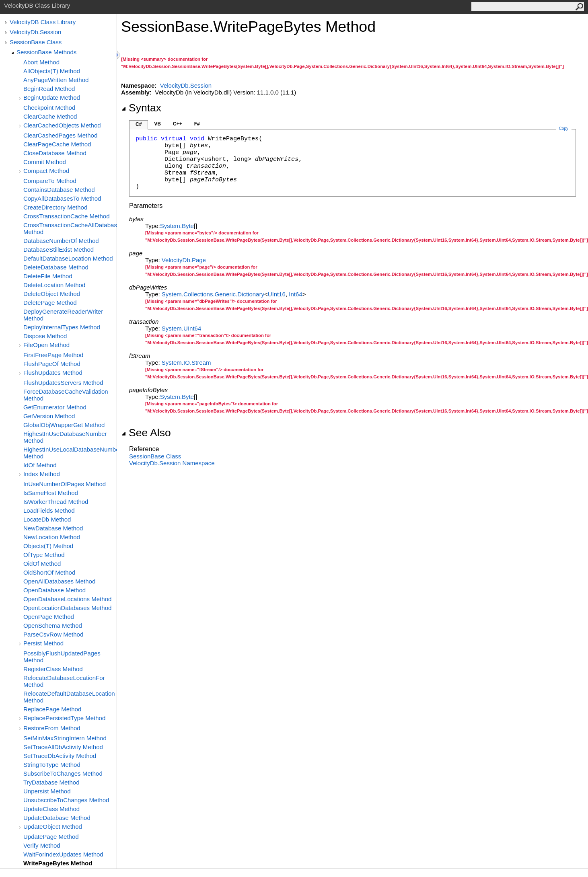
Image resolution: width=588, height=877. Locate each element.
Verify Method (42, 845)
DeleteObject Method (52, 294)
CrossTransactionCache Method (67, 216)
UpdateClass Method (51, 809)
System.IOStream (186, 363)
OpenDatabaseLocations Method (67, 599)
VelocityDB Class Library (43, 22)
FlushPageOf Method (52, 364)
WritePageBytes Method (58, 863)
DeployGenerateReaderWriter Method (63, 315)
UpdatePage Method (51, 837)
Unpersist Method (47, 791)
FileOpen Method (46, 345)
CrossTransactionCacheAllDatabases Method (70, 228)
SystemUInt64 (181, 328)
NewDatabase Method (53, 528)
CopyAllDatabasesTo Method (62, 198)
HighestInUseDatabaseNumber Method (65, 437)
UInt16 (277, 294)
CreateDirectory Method (55, 207)
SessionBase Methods (46, 52)
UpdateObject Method (53, 827)
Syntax (141, 108)
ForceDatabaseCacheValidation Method (66, 395)
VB (157, 124)
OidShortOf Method (49, 572)
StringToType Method (52, 765)
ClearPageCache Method (57, 144)
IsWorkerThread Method (56, 502)
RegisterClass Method (53, 669)
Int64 (295, 294)
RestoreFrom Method (52, 728)
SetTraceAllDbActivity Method (63, 747)
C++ (178, 124)
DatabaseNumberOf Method (61, 241)
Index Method (42, 474)
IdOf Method (40, 465)
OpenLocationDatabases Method (67, 608)
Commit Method (45, 162)
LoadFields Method (49, 510)
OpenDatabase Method (54, 590)
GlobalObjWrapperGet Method (64, 425)
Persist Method (43, 643)
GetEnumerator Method (55, 407)
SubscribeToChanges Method (63, 773)
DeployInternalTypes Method (62, 327)
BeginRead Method (49, 89)
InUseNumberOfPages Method (65, 484)
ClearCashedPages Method (60, 135)
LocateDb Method (47, 519)
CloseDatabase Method (55, 153)
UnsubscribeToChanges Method (66, 800)
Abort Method (41, 62)
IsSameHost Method (51, 493)
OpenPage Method (49, 617)
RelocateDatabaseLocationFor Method (64, 681)
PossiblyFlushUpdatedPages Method (62, 657)
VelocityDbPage (184, 260)
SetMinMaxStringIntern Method (65, 738)
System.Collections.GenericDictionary (213, 294)
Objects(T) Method (48, 546)
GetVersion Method (49, 416)
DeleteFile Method (48, 276)
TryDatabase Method (51, 782)
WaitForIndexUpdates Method (63, 854)
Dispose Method (45, 336)
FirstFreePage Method (53, 355)
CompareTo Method (50, 181)
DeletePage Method (50, 303)
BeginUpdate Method (52, 98)
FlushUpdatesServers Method (63, 383)
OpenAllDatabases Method (59, 581)
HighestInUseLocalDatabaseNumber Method (70, 453)
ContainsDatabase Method (59, 190)
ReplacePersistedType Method (64, 718)
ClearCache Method (50, 116)
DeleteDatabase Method (56, 267)
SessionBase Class (36, 42)
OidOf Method (42, 564)
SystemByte (177, 226)
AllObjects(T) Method (52, 71)
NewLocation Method (52, 537)
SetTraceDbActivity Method (60, 756)
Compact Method (46, 171)
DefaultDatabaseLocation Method (68, 258)
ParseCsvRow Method (53, 634)
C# (139, 124)
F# (197, 124)
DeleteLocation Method (54, 285)
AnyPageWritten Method (56, 80)
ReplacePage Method (52, 709)
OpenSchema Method (53, 625)
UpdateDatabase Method (57, 818)
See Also (146, 433)
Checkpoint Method (49, 108)
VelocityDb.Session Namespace (172, 463)
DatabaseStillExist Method (59, 250)
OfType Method (44, 555)
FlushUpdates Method (53, 373)
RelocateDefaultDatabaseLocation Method (69, 697)
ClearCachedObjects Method (62, 125)
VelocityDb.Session (35, 32)
